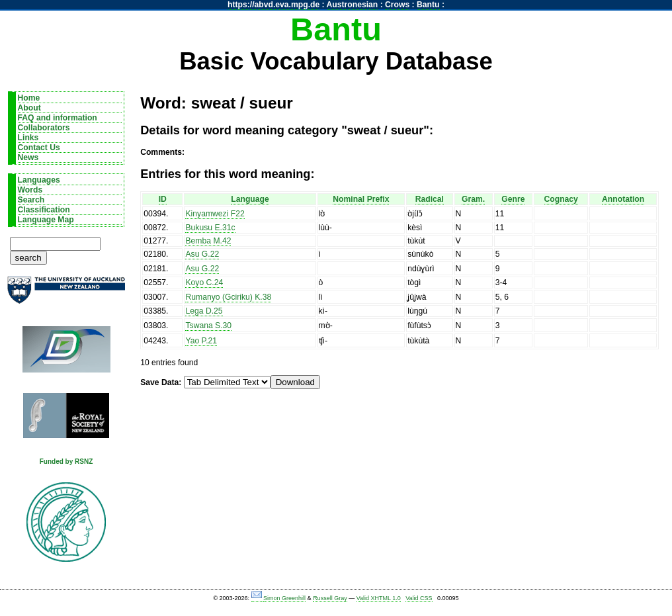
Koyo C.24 (204, 283)
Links (28, 138)
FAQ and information (58, 118)
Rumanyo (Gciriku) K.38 (228, 297)
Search (31, 200)
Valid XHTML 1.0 (379, 598)
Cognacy (561, 199)
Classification (44, 210)
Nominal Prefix (361, 199)
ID (163, 199)
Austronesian (353, 5)
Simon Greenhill (284, 598)
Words (30, 190)
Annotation (623, 199)
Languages (39, 180)
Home (29, 98)
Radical (430, 199)
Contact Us (39, 148)
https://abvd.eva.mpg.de (273, 5)
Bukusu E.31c (210, 228)
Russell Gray (330, 598)
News (28, 157)
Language (250, 199)
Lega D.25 (204, 311)
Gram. (473, 199)
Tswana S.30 (208, 326)
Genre (513, 199)
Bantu (428, 5)
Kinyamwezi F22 (215, 214)
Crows (397, 5)
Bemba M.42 (208, 241)
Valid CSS (419, 598)
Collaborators (44, 128)
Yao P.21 (201, 341)
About (29, 108)
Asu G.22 (202, 254)
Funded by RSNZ (66, 462)
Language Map (46, 220)
